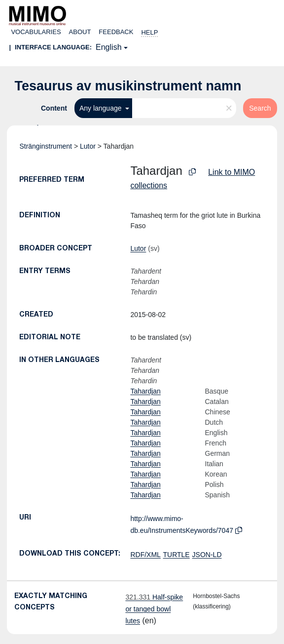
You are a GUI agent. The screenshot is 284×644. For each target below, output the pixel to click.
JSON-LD (207, 555)
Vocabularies (36, 32)
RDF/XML (145, 555)
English (108, 47)
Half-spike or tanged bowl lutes (154, 609)
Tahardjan (145, 391)
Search (260, 108)
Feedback (116, 32)
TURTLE (177, 555)
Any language (102, 108)
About (80, 32)
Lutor (88, 146)
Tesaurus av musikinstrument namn (128, 86)
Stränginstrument (46, 146)
